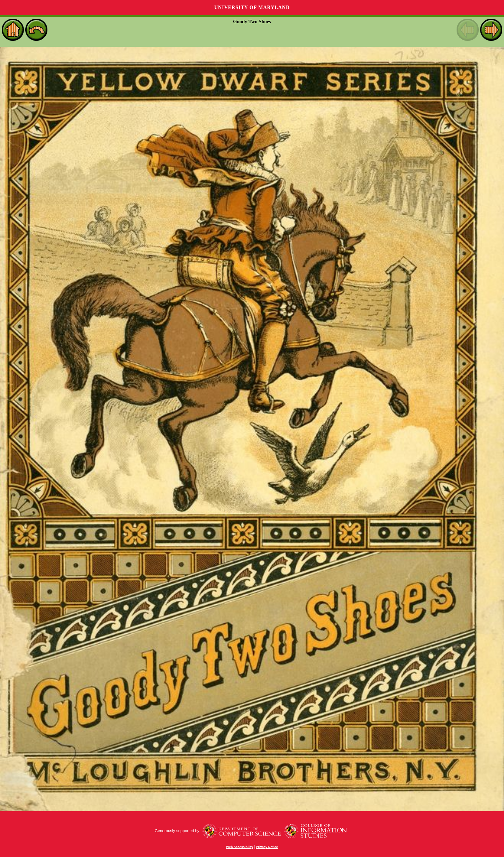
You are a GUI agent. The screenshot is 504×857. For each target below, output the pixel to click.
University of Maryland (252, 7)
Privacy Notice (267, 847)
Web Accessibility (240, 847)
